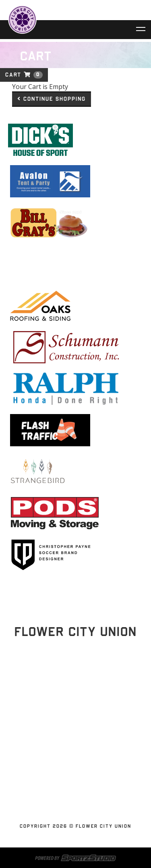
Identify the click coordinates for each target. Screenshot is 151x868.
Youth (72, 801)
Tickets (72, 733)
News (72, 762)
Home (73, 714)
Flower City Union (73, 743)
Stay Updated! (76, 686)
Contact (73, 772)
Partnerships (73, 752)
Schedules (72, 723)
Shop (72, 781)
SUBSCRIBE (72, 791)
